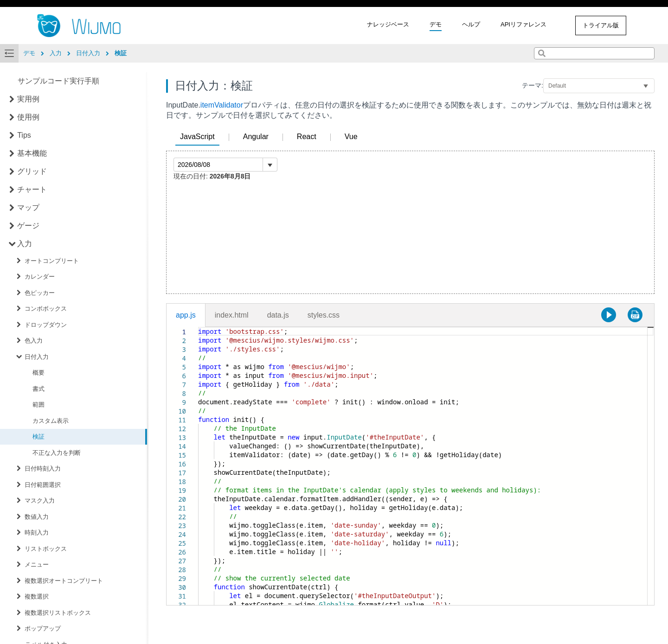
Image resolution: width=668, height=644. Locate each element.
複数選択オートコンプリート (64, 581)
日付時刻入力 (43, 469)
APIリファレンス (523, 24)
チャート (32, 189)
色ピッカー (40, 293)
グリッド (32, 171)
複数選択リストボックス (58, 613)
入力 (25, 244)
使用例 (28, 117)
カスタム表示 (51, 421)
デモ (436, 24)
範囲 (39, 405)
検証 (39, 437)
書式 (39, 389)
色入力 (34, 341)
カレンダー (40, 277)
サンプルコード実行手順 (58, 81)
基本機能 (32, 153)
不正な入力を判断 (57, 453)
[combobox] (594, 53)
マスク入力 (40, 501)
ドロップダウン (46, 325)
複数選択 (37, 596)
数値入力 (37, 517)
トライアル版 (601, 25)
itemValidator (222, 105)
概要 (39, 373)
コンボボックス (46, 309)
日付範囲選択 (43, 485)
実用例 (28, 99)
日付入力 (37, 357)
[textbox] (198, 327)
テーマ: (533, 85)
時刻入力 (37, 532)
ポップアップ (43, 628)
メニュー (37, 564)
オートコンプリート (52, 261)
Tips (24, 135)
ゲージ (28, 226)
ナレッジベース (388, 24)
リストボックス (46, 549)
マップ (28, 207)
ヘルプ (471, 24)
